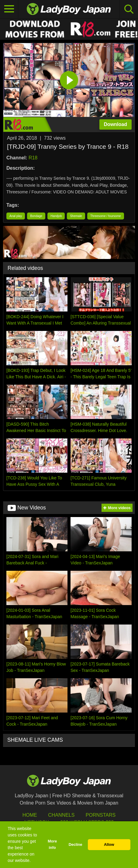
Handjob (56, 216)
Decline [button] (76, 845)
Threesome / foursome (106, 216)
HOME (30, 815)
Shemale (76, 216)
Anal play (16, 216)
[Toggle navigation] (9, 9)
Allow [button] (109, 845)
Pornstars (101, 815)
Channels (61, 815)
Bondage (36, 216)
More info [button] (52, 844)
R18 (33, 158)
